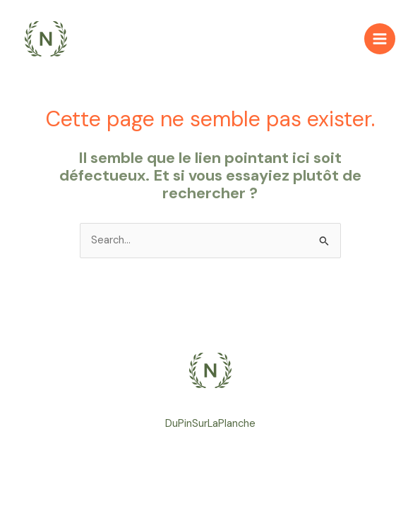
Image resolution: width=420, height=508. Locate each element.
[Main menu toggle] (380, 39)
